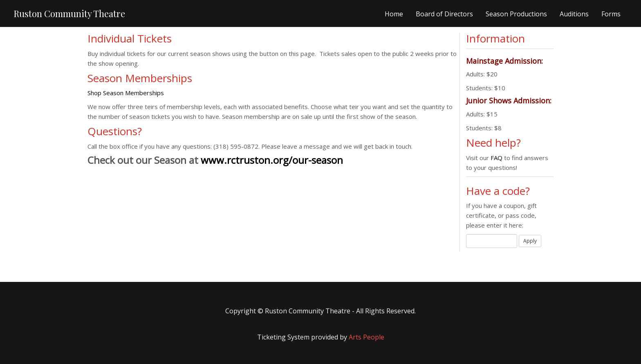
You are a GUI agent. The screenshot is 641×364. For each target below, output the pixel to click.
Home (394, 14)
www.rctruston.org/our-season (272, 160)
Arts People (366, 337)
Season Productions (516, 14)
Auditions (574, 14)
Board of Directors (444, 14)
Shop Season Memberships (126, 93)
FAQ (497, 158)
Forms (611, 14)
